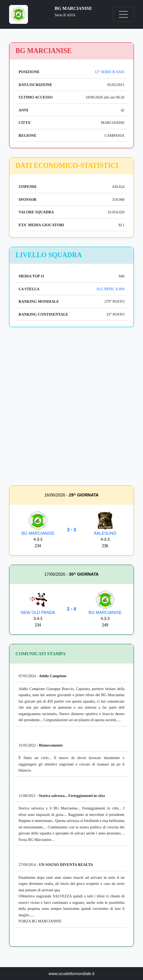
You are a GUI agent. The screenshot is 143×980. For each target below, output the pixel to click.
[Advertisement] (71, 408)
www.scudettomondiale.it (71, 974)
